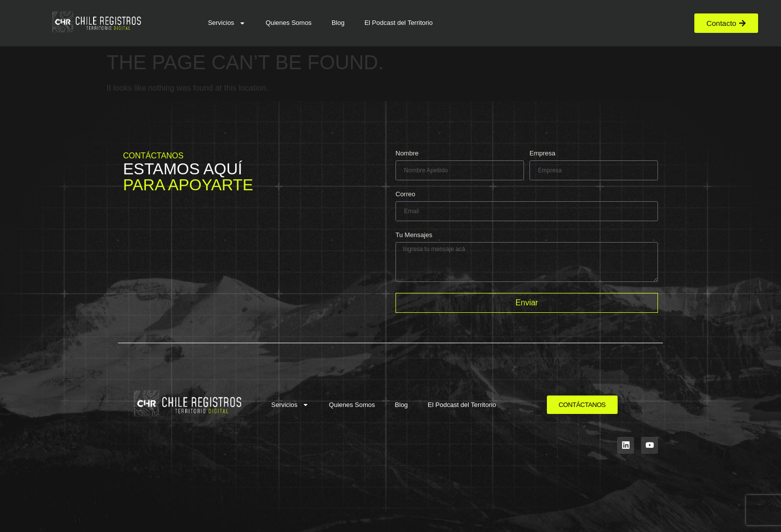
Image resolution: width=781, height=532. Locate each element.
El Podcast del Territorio (399, 23)
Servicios (227, 23)
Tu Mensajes (414, 235)
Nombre (407, 153)
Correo (405, 194)
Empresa (542, 153)
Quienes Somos (289, 23)
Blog (338, 23)
